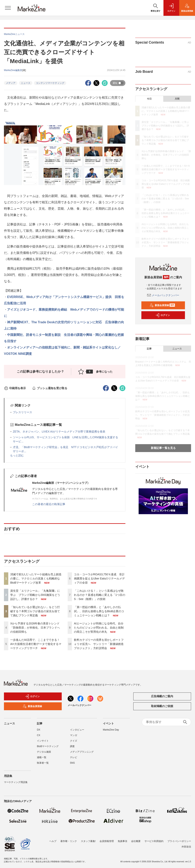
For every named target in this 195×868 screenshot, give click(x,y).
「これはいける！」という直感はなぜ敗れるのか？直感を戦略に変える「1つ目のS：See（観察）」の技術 (100, 595)
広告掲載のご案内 (162, 696)
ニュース (26, 83)
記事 (149, 349)
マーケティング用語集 (16, 782)
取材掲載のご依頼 (162, 706)
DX (39, 730)
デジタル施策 (44, 752)
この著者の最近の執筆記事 (49, 504)
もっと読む (17, 455)
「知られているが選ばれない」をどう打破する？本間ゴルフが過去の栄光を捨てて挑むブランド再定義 (35, 611)
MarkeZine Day (111, 730)
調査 (72, 746)
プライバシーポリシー (179, 839)
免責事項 (122, 839)
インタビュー (77, 730)
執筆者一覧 (43, 763)
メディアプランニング (82, 752)
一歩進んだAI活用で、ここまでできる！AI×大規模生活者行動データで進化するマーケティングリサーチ (36, 644)
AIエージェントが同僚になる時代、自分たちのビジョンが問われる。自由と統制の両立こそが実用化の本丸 (99, 628)
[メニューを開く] (8, 8)
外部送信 (186, 844)
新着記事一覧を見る (163, 448)
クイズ (74, 741)
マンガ (74, 735)
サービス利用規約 (154, 839)
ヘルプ (53, 839)
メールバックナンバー (163, 295)
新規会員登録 (162, 305)
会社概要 (136, 839)
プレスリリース (22, 412)
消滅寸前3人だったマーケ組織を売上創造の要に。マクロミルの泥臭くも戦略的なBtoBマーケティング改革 (36, 578)
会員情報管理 (107, 839)
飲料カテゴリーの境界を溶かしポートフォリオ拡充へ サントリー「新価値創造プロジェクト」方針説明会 (99, 644)
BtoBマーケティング (48, 746)
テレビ (74, 757)
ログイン (163, 315)
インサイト (43, 741)
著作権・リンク (69, 839)
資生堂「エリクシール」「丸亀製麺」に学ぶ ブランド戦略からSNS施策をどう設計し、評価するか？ (35, 595)
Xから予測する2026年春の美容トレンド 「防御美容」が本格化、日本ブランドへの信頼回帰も (36, 628)
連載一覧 (42, 757)
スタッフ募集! (88, 839)
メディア (11, 83)
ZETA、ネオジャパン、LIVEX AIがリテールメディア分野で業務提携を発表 (59, 432)
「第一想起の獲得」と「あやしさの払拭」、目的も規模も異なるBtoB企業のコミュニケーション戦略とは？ (99, 611)
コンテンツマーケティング (50, 83)
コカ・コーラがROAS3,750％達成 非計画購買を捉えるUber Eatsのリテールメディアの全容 (99, 578)
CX (39, 735)
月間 (177, 99)
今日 (149, 99)
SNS (72, 763)
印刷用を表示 (15, 388)
